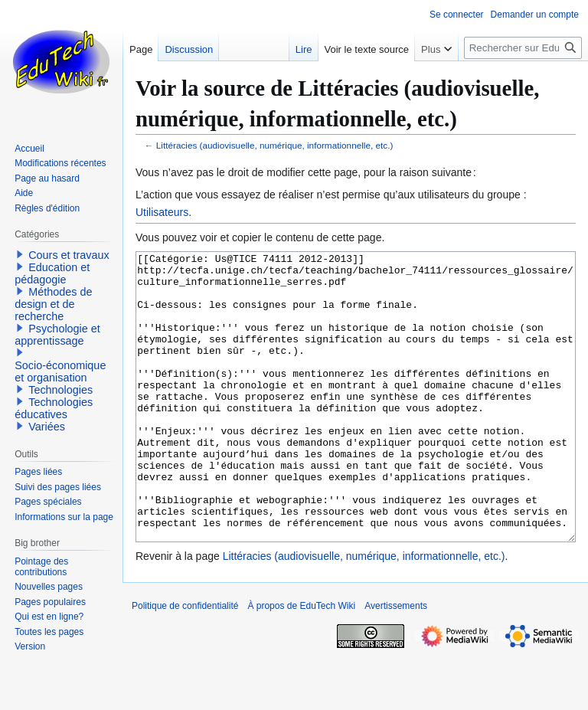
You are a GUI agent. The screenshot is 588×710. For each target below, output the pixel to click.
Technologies (60, 390)
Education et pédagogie (52, 273)
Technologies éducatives (54, 408)
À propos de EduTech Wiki (301, 663)
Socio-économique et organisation (60, 371)
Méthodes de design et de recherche (53, 304)
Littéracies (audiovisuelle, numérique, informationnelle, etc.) (275, 145)
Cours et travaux (69, 255)
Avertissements (396, 663)
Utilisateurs (162, 212)
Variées (47, 427)
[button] (20, 254)
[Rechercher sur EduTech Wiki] (523, 48)
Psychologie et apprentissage (57, 335)
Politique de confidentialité (185, 663)
